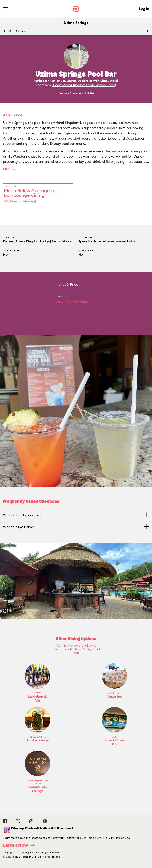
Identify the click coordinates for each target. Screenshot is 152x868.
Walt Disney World (105, 81)
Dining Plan (86, 251)
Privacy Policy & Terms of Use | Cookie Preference (32, 857)
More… (9, 169)
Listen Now (20, 846)
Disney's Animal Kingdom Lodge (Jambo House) (84, 85)
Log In (144, 9)
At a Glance (18, 31)
